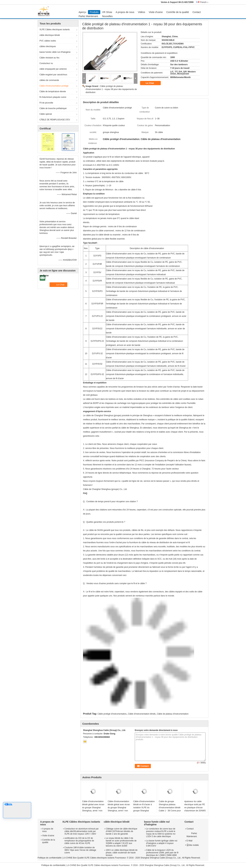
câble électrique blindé (50, 35)
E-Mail (189, 841)
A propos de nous (125, 12)
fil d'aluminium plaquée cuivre (53, 97)
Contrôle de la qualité (177, 12)
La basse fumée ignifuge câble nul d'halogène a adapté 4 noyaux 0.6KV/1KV (162, 843)
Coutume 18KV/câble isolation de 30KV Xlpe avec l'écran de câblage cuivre (80, 850)
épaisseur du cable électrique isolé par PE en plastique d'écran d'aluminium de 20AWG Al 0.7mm (195, 808)
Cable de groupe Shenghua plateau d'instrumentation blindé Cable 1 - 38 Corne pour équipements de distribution (170, 809)
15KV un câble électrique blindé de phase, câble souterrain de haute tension (122, 853)
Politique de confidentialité (49, 858)
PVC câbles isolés (48, 41)
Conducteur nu (46, 63)
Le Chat (152, 83)
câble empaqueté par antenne (53, 69)
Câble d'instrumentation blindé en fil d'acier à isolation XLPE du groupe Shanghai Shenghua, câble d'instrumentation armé (144, 809)
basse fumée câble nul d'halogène (55, 52)
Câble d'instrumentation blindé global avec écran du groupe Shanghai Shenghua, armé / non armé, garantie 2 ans (93, 808)
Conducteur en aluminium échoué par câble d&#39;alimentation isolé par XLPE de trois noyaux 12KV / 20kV (81, 831)
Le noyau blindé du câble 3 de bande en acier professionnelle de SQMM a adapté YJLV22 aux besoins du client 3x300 (121, 842)
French (204, 2)
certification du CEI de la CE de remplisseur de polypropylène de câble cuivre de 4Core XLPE (79, 841)
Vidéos (142, 12)
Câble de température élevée (53, 91)
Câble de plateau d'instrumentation (173, 714)
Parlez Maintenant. (89, 16)
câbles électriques (48, 46)
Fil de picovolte (46, 103)
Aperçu (82, 12)
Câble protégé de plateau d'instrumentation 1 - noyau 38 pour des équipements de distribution (111, 89)
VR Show (107, 12)
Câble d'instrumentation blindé (142, 714)
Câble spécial (46, 114)
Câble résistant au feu (49, 58)
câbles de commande (49, 80)
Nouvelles (107, 16)
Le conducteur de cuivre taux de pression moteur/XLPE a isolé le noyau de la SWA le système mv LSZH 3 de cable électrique (161, 833)
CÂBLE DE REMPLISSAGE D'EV (55, 120)
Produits (94, 12)
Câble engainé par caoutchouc (53, 75)
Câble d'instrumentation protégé (54, 86)
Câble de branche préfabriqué (53, 108)
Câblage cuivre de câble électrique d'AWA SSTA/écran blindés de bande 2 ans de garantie (121, 831)
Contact (197, 12)
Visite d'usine (156, 12)
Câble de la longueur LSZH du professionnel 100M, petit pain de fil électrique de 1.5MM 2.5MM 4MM (162, 853)
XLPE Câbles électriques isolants (55, 30)
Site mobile (193, 845)
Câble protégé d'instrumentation (112, 714)
